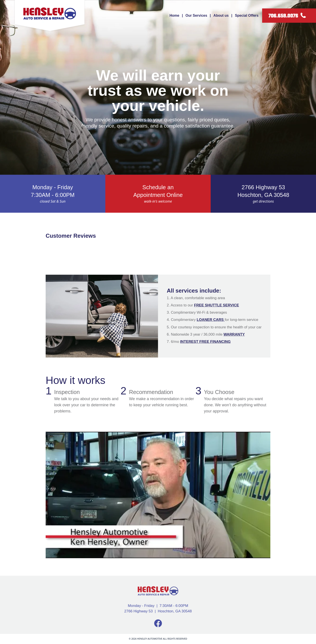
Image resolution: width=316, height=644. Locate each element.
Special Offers (247, 15)
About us (221, 15)
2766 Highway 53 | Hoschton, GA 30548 (158, 611)
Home (174, 15)
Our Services (196, 15)
